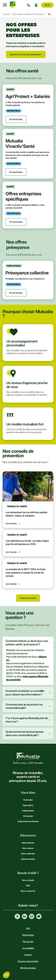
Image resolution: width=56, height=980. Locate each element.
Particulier (28, 800)
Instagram (32, 916)
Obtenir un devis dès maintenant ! (26, 54)
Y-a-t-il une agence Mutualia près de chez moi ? (27, 720)
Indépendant (28, 811)
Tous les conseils (28, 598)
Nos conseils (28, 880)
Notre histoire (28, 843)
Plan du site (28, 941)
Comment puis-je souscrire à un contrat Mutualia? (24, 706)
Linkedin (24, 916)
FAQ (28, 886)
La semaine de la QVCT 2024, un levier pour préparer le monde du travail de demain (26, 573)
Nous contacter (28, 891)
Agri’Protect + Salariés (28, 96)
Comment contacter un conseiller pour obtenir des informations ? (25, 693)
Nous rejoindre (28, 853)
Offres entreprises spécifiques (23, 196)
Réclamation (28, 935)
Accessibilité (28, 948)
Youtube (39, 916)
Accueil (6, 14)
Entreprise (28, 816)
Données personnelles (28, 961)
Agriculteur (28, 805)
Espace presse (28, 859)
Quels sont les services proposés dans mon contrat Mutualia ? (25, 733)
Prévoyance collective (27, 273)
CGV (28, 928)
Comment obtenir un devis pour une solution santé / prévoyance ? (27, 643)
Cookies (28, 955)
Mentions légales (28, 968)
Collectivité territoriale (28, 821)
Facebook (17, 916)
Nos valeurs (28, 848)
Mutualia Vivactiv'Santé (20, 143)
